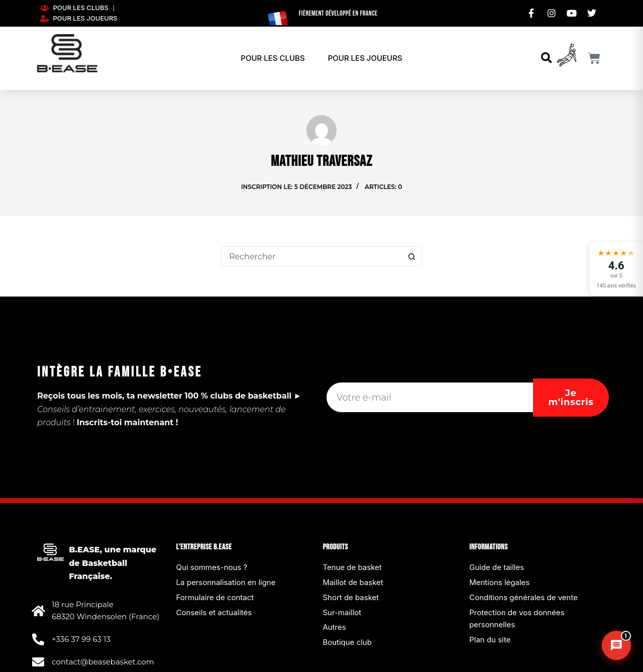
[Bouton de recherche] (412, 256)
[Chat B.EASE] (616, 645)
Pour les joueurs (365, 58)
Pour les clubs (273, 58)
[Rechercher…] (311, 256)
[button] (546, 58)
